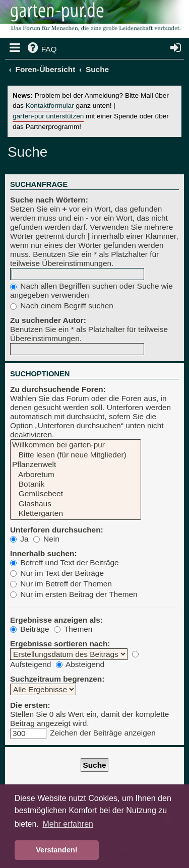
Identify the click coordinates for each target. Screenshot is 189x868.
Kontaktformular (50, 106)
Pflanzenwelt (76, 465)
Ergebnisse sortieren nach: (60, 644)
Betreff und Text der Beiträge (65, 562)
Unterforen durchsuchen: (57, 530)
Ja (19, 539)
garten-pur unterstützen (48, 116)
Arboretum (76, 475)
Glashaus (76, 504)
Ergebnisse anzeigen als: (56, 620)
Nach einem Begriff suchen (62, 306)
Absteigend (80, 664)
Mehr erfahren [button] (68, 824)
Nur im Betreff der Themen (61, 584)
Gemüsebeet (76, 494)
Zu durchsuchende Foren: (58, 389)
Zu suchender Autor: (48, 320)
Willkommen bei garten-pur (76, 445)
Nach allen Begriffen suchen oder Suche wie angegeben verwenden (91, 290)
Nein (46, 539)
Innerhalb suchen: (44, 553)
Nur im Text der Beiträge (57, 573)
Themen (73, 629)
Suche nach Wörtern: (49, 200)
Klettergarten (76, 514)
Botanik (76, 484)
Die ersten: (30, 705)
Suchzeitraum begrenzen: (57, 679)
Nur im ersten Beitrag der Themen (74, 594)
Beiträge (30, 629)
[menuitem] (41, 49)
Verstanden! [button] (56, 850)
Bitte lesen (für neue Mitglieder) (76, 455)
